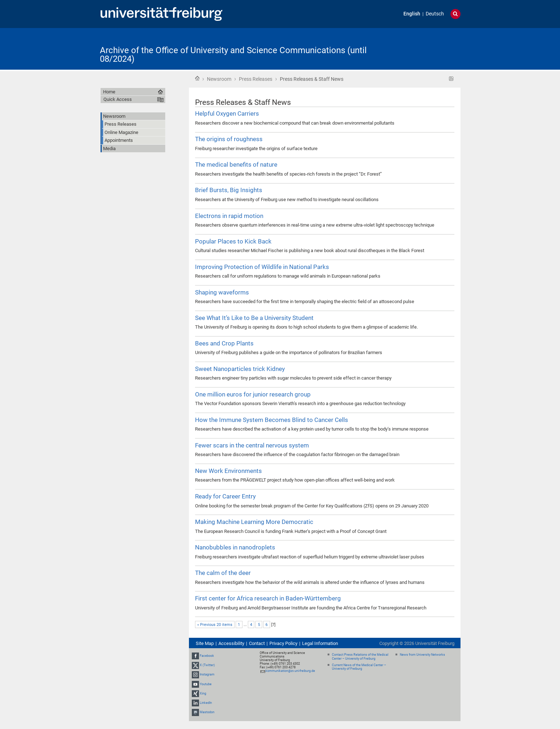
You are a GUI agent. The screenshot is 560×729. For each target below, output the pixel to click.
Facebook (207, 656)
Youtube (206, 684)
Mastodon (207, 712)
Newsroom (219, 79)
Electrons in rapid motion (229, 216)
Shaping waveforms (222, 292)
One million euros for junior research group (253, 394)
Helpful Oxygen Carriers (227, 113)
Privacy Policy (283, 643)
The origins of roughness (229, 139)
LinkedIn (206, 703)
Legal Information (320, 643)
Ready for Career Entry (225, 496)
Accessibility (231, 643)
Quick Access (118, 99)
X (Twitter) (207, 665)
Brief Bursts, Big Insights (229, 190)
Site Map (205, 643)
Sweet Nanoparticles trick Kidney (240, 369)
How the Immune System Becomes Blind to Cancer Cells (272, 420)
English (412, 14)
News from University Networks (422, 655)
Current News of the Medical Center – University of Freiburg (359, 667)
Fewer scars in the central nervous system (252, 445)
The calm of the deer (223, 573)
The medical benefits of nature (236, 164)
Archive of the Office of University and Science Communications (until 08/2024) (233, 55)
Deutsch (435, 14)
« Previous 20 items (215, 625)
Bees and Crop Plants (224, 343)
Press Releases (256, 79)
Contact (257, 643)
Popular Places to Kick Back (233, 241)
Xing (203, 693)
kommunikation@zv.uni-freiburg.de (290, 671)
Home (197, 78)
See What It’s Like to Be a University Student (254, 318)
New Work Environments (228, 471)
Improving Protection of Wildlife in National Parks (262, 267)
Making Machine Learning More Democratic (254, 522)
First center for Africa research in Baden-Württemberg (268, 598)
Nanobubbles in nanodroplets (235, 547)
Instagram (207, 674)
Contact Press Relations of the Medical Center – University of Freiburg (360, 657)
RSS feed (451, 79)
